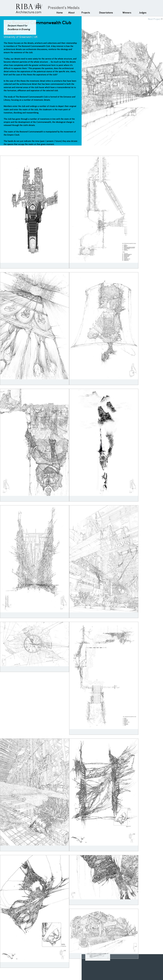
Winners (127, 13)
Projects (86, 13)
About (71, 13)
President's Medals (64, 8)
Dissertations (106, 13)
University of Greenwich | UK (21, 37)
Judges (143, 13)
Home (60, 13)
